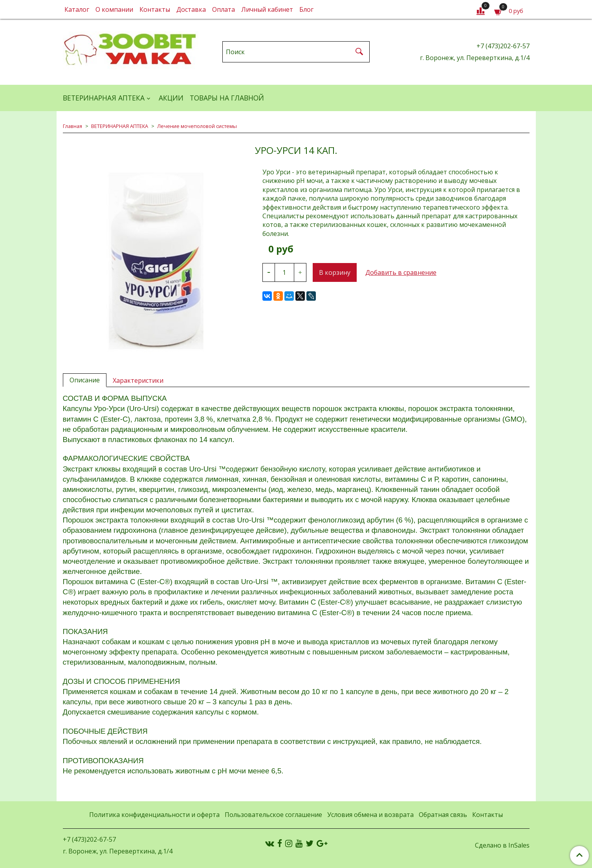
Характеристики (138, 380)
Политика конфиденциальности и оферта (154, 815)
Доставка (191, 9)
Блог (306, 9)
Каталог (77, 9)
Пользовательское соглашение (273, 815)
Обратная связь (443, 815)
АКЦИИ (171, 98)
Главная (72, 126)
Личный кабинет (267, 9)
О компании (114, 9)
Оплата (224, 9)
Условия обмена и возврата (370, 815)
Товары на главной (227, 98)
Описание (85, 380)
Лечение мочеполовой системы (197, 126)
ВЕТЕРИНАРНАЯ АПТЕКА (104, 98)
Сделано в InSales (502, 845)
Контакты (155, 9)
